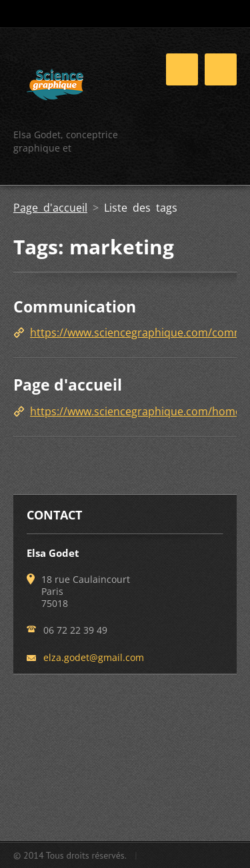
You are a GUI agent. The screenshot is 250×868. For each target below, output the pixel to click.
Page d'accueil (50, 208)
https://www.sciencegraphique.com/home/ (138, 411)
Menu (221, 69)
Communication (75, 306)
